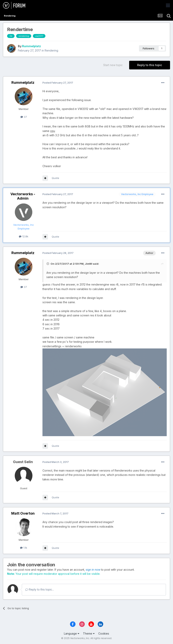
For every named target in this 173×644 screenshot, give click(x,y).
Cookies (104, 633)
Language (72, 633)
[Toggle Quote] (48, 264)
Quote (55, 178)
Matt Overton (23, 513)
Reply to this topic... (40, 589)
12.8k (24, 236)
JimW (88, 264)
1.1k (24, 548)
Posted (58, 83)
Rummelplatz (31, 46)
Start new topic (113, 65)
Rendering (51, 50)
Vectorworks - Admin (23, 196)
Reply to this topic (150, 65)
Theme (89, 633)
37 (24, 117)
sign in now (93, 570)
